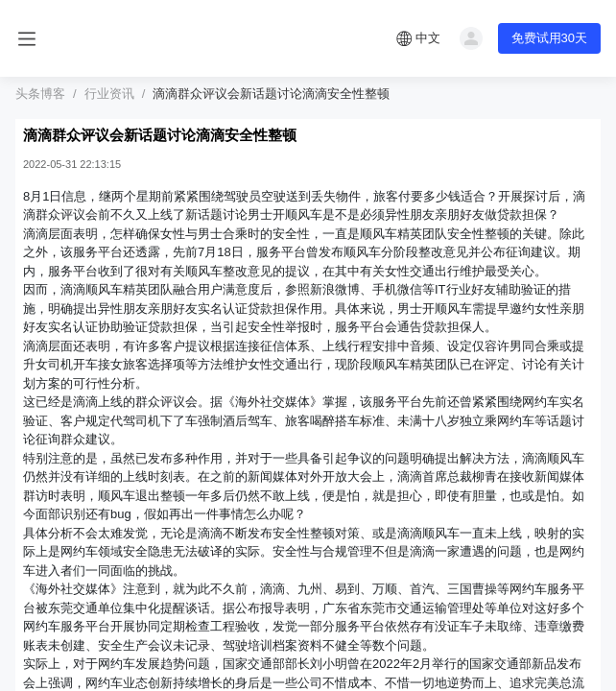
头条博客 (40, 94)
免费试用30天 (549, 38)
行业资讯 (109, 94)
